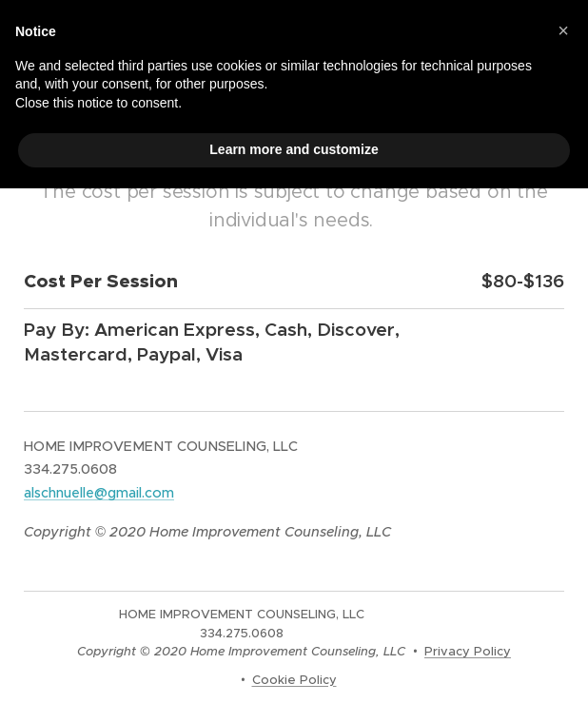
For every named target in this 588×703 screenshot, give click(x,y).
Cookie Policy (294, 680)
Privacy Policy (468, 651)
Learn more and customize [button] (294, 149)
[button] (563, 30)
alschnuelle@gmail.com (99, 493)
